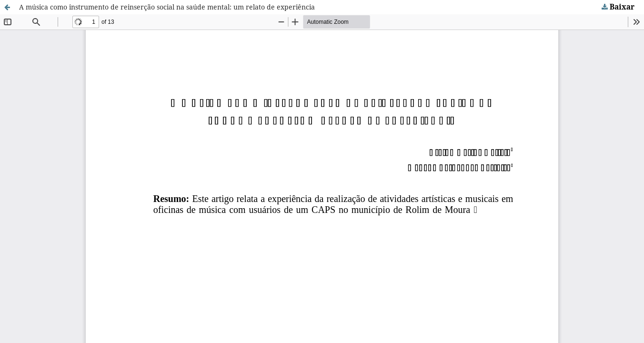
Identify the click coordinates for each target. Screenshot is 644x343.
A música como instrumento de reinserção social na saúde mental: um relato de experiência (167, 7)
